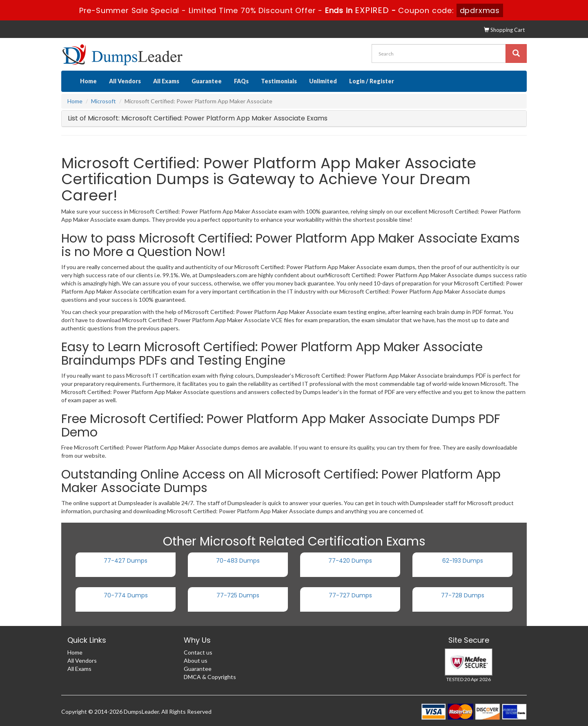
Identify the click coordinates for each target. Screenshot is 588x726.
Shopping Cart (504, 30)
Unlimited (323, 81)
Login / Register (372, 81)
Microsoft (104, 101)
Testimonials (279, 81)
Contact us (198, 652)
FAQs (241, 81)
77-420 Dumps (350, 561)
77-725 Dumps (238, 595)
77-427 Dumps (126, 561)
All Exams (166, 81)
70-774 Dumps (126, 595)
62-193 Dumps (463, 561)
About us (196, 660)
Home (88, 81)
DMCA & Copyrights (210, 677)
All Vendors (125, 81)
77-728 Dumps (463, 595)
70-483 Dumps (238, 561)
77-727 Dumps (350, 595)
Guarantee (207, 81)
